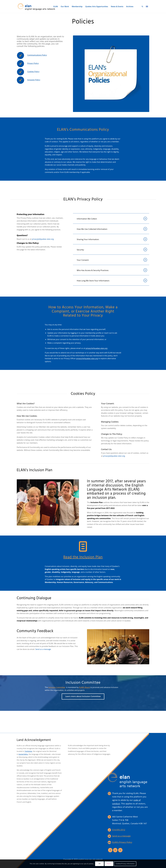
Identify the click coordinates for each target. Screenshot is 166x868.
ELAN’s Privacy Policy (122, 842)
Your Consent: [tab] (112, 260)
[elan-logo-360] (36, 6)
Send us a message (43, 649)
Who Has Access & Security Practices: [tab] (112, 270)
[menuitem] (56, 6)
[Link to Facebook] (110, 850)
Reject (109, 864)
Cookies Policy (33, 72)
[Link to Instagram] (120, 850)
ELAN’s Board (84, 687)
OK (99, 864)
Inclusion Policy (34, 80)
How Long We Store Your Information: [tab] (112, 280)
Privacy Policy (33, 63)
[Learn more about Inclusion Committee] (83, 696)
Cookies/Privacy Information (125, 864)
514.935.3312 (119, 830)
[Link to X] (115, 850)
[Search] (142, 6)
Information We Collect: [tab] (112, 219)
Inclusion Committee (57, 687)
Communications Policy (37, 55)
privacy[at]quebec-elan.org (96, 348)
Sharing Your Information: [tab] (112, 239)
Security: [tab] (112, 249)
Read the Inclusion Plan (83, 557)
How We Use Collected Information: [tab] (112, 229)
